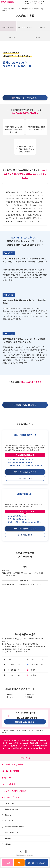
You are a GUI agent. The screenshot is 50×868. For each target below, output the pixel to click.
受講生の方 (8, 815)
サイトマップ (9, 821)
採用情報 (8, 838)
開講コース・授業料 (8, 27)
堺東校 (29, 697)
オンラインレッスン (33, 3)
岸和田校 (30, 695)
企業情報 (8, 844)
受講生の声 (42, 27)
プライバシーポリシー (12, 833)
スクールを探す (41, 3)
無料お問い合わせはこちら (29, 472)
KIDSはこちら (26, 3)
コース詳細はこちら (31, 478)
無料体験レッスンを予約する (37, 863)
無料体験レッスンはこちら (25, 722)
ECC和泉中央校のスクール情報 (25, 555)
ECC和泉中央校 (25, 16)
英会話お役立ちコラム (12, 809)
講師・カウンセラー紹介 (25, 27)
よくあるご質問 (9, 803)
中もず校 (10, 697)
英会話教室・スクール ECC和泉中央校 (32, 9)
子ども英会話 (12, 746)
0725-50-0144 (10, 576)
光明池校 (10, 695)
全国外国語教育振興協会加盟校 (14, 827)
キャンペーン (12, 37)
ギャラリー (37, 37)
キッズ (9, 862)
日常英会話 (34, 743)
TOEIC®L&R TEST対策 (27, 746)
